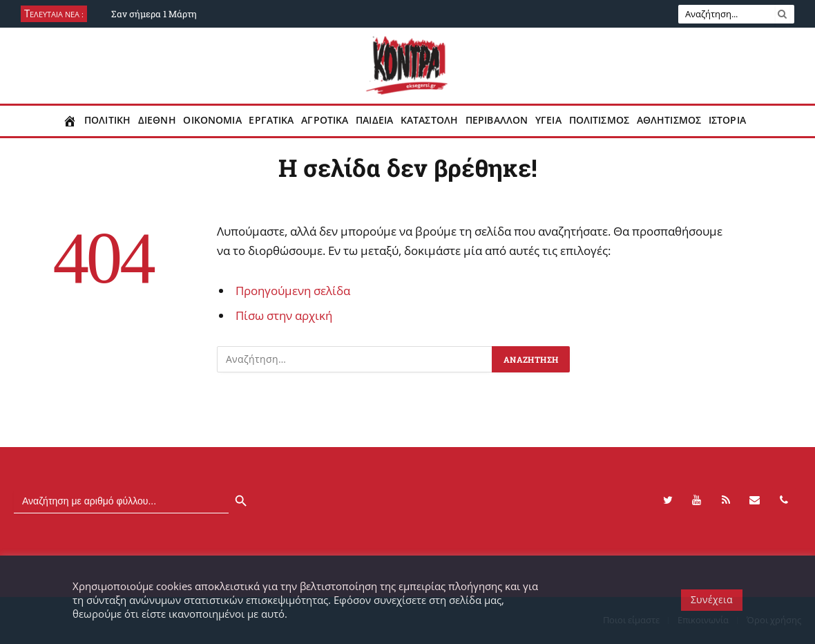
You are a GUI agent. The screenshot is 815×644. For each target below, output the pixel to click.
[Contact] (755, 500)
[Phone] (784, 500)
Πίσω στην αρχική (284, 315)
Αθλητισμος (669, 120)
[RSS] (726, 500)
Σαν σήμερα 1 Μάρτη (154, 14)
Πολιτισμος (599, 120)
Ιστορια (727, 120)
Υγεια (548, 120)
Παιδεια (374, 120)
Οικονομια (212, 120)
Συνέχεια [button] (712, 599)
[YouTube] (697, 500)
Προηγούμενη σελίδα (293, 291)
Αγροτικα (325, 120)
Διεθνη (157, 120)
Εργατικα (271, 120)
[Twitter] (668, 500)
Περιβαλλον (497, 120)
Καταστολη (429, 120)
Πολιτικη (107, 120)
